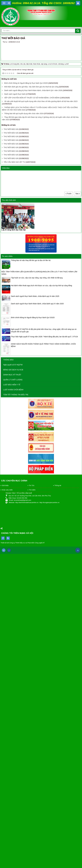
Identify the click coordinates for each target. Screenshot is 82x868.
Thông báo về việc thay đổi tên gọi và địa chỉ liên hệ (31, 574)
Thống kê (58, 800)
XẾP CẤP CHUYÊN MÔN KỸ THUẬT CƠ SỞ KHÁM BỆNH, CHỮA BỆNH (32, 412)
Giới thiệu (5, 800)
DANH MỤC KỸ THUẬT (12, 689)
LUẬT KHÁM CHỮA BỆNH (13, 704)
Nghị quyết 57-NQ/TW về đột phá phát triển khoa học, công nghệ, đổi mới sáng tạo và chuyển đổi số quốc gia (44, 644)
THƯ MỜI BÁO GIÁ (11, 443)
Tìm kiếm (32, 804)
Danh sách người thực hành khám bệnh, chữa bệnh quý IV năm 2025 (37, 618)
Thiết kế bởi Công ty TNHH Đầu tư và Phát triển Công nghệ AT (23, 857)
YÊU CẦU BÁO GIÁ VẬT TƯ (14, 476)
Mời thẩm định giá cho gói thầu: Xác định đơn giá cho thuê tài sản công (31, 401)
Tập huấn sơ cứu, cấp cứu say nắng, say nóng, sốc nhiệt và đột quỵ (37, 592)
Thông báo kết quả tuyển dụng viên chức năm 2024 (24, 428)
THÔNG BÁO (8, 674)
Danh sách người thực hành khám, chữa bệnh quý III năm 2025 (35, 610)
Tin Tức (32, 800)
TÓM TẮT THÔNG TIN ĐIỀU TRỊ (16, 709)
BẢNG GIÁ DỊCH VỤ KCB (13, 684)
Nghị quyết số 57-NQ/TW (13, 679)
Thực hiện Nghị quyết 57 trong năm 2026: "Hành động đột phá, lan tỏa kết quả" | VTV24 (44, 651)
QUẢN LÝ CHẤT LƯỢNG (13, 694)
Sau (78, 508)
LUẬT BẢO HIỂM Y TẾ (12, 699)
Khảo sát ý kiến (7, 804)
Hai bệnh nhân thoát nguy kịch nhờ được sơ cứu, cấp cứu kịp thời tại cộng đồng (41, 600)
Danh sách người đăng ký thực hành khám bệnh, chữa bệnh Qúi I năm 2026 (33, 404)
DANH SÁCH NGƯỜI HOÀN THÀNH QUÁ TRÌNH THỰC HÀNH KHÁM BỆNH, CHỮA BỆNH (43, 659)
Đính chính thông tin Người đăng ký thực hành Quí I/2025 (26, 397)
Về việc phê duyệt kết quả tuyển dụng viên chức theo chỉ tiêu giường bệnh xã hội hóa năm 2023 (41, 415)
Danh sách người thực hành (15, 408)
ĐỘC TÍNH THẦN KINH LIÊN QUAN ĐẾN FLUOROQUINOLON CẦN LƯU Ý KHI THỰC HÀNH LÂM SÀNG (39, 587)
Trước (69, 508)
